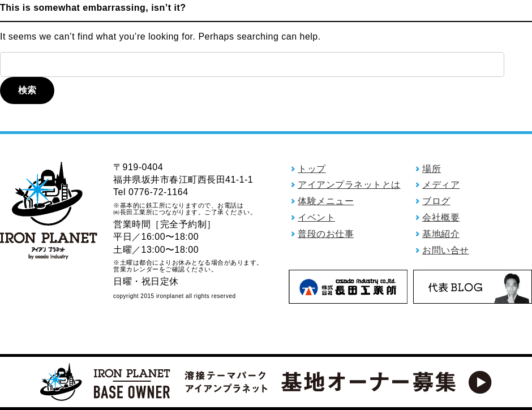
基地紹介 (441, 234)
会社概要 (441, 217)
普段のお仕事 (326, 234)
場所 (432, 169)
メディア (441, 185)
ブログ (436, 201)
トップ (312, 169)
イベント (316, 217)
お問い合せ (446, 250)
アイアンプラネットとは (349, 185)
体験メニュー (326, 201)
